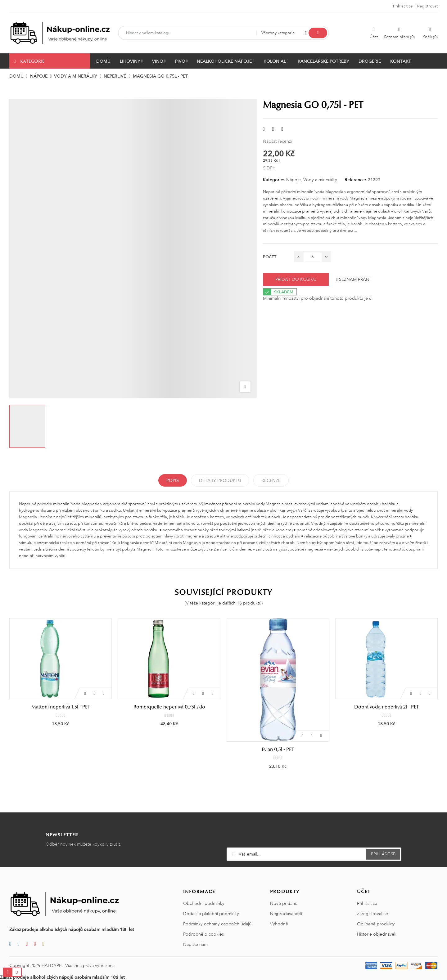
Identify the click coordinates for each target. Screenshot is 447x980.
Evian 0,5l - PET (278, 749)
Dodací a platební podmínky (211, 914)
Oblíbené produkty (376, 924)
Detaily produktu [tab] (220, 480)
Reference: (355, 180)
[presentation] (314, 832)
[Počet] (313, 257)
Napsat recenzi (277, 141)
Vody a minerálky (320, 180)
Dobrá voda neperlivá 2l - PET (386, 707)
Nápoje (293, 180)
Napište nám (195, 944)
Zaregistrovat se (372, 914)
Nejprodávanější (286, 914)
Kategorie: (274, 180)
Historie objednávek (377, 934)
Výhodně (279, 924)
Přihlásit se (367, 903)
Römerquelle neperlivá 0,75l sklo (169, 707)
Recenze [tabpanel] (271, 480)
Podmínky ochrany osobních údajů (217, 924)
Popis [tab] (173, 480)
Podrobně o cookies (203, 934)
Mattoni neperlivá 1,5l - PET (61, 707)
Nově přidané (284, 903)
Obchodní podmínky (204, 903)
